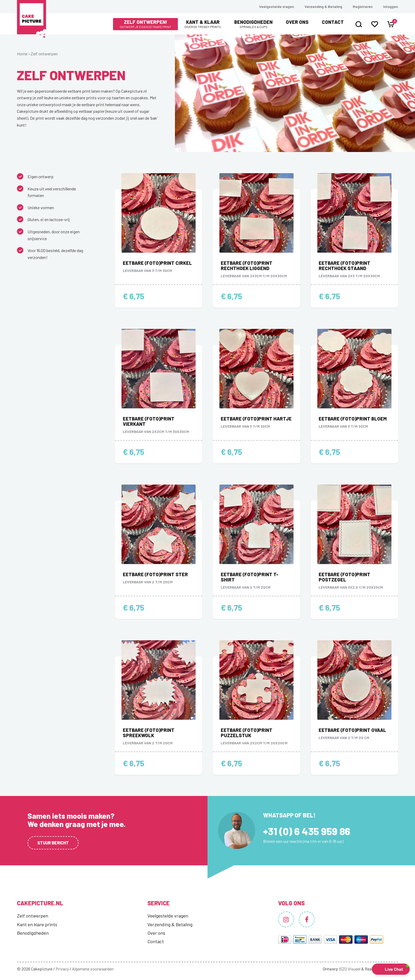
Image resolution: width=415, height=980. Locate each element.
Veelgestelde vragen (277, 6)
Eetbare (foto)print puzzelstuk (247, 733)
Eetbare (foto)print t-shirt (250, 577)
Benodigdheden (253, 24)
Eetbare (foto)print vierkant (149, 421)
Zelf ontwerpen (44, 54)
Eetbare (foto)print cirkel (157, 263)
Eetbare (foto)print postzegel (344, 577)
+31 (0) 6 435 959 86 (307, 831)
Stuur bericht (53, 843)
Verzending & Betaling (323, 6)
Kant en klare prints (37, 924)
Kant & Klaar (203, 24)
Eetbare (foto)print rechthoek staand (344, 266)
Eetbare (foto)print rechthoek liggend (247, 266)
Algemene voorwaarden (93, 969)
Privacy (62, 969)
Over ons (297, 22)
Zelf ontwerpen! (145, 24)
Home (22, 54)
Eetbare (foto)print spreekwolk (149, 733)
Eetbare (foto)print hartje (256, 419)
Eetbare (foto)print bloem (353, 419)
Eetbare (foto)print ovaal (352, 730)
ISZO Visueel (350, 969)
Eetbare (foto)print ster (155, 574)
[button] (391, 969)
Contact (333, 22)
